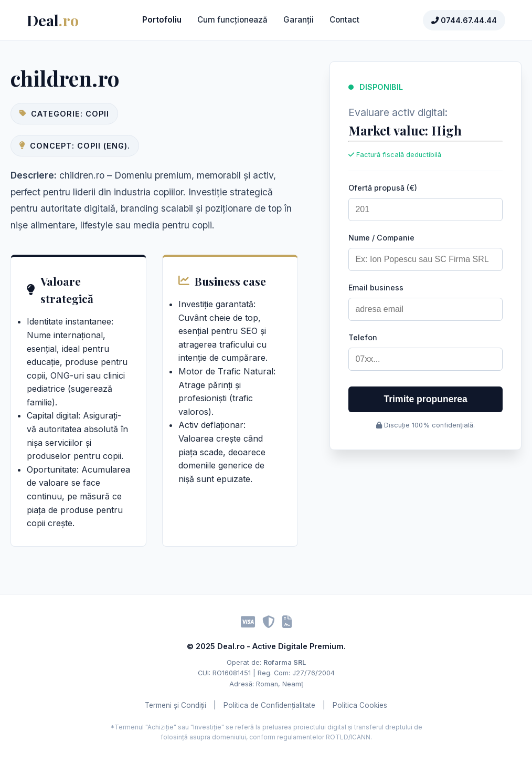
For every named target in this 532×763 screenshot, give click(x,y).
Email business (376, 288)
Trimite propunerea (426, 399)
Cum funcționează (232, 20)
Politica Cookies (360, 705)
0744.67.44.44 (464, 20)
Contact (344, 20)
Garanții (299, 20)
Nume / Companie (381, 238)
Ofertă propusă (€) (383, 188)
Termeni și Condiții (175, 705)
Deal (53, 20)
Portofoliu (162, 20)
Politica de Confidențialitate (269, 705)
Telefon (363, 337)
